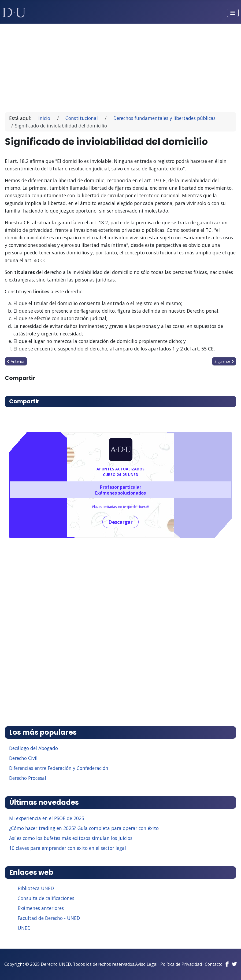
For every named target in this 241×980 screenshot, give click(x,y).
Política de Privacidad (181, 964)
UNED (24, 928)
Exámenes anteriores (41, 908)
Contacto (214, 964)
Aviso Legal (146, 964)
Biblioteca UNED (36, 888)
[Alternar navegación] (233, 13)
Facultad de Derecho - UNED (49, 918)
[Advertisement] (121, 65)
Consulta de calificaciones (46, 898)
